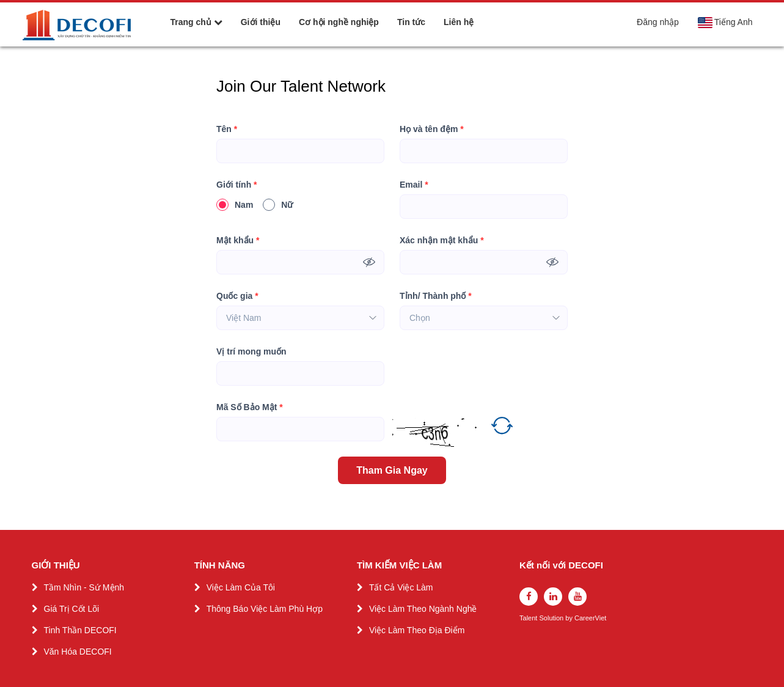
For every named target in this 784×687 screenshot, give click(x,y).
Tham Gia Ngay (392, 470)
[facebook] (529, 597)
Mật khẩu (238, 241)
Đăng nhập (658, 22)
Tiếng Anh (725, 23)
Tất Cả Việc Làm (401, 587)
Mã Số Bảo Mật (250, 407)
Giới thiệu (261, 22)
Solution (552, 618)
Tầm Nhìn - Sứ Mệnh (84, 587)
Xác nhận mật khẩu (442, 241)
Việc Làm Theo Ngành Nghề (423, 609)
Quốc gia (237, 296)
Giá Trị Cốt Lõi (72, 609)
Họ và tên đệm (432, 129)
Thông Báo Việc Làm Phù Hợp (265, 609)
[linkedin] (553, 597)
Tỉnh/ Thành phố (436, 296)
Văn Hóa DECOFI (78, 652)
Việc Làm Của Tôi (241, 587)
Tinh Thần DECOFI (80, 630)
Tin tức (411, 22)
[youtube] (577, 597)
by (570, 618)
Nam (235, 205)
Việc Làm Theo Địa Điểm (417, 630)
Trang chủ (196, 22)
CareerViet (590, 618)
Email (414, 185)
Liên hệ (459, 22)
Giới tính (237, 185)
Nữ (278, 205)
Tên (227, 129)
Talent (529, 618)
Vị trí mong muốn (251, 351)
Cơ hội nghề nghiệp (339, 22)
